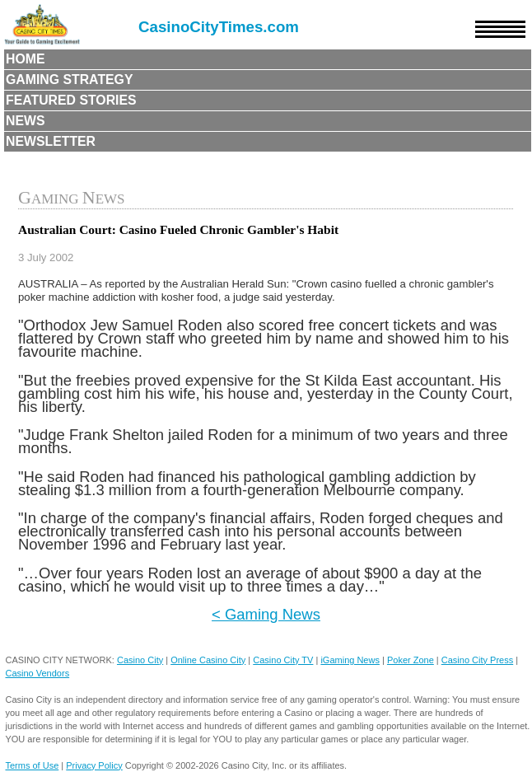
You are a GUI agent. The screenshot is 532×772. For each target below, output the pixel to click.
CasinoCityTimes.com (219, 27)
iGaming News (350, 660)
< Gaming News (266, 614)
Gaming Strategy (69, 80)
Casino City (140, 660)
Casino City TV (283, 660)
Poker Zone (411, 660)
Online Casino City (208, 660)
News (26, 121)
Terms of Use (32, 765)
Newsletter (51, 141)
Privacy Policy (94, 765)
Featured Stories (71, 100)
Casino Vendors (37, 673)
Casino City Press (477, 660)
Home (26, 59)
